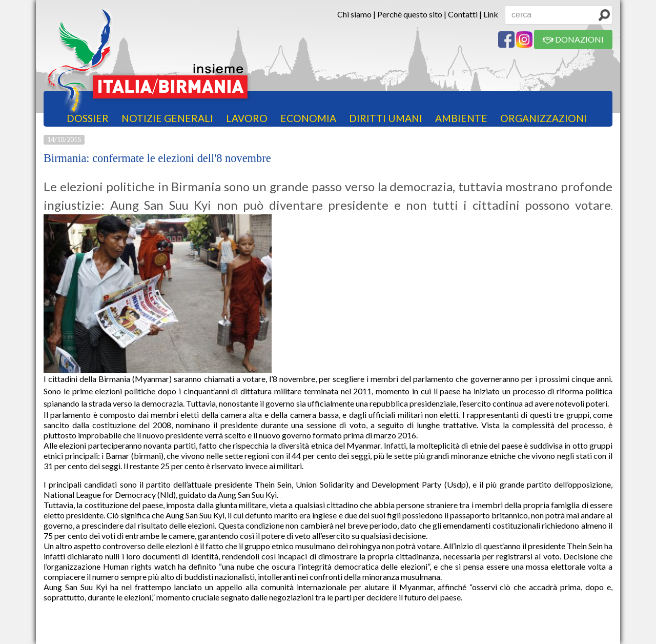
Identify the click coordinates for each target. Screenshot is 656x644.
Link (491, 14)
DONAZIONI (573, 39)
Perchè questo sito (410, 14)
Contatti (463, 14)
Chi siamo (354, 14)
